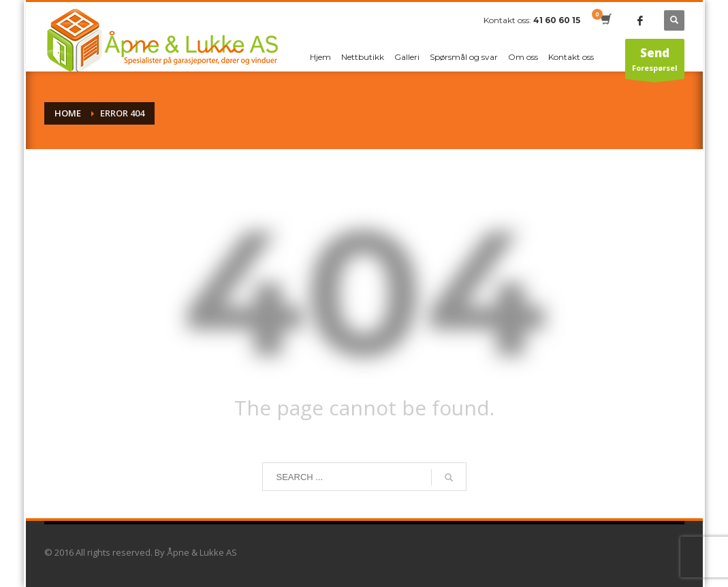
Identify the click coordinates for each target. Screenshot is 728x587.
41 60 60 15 (557, 20)
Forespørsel (654, 62)
